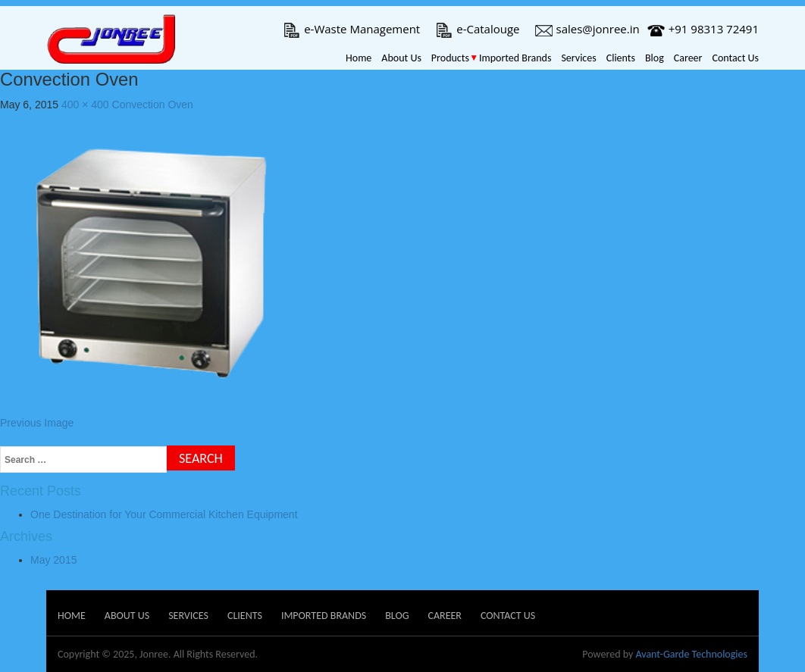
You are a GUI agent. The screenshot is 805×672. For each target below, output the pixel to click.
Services (578, 58)
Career (688, 58)
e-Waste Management (351, 29)
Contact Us (735, 58)
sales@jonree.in (587, 29)
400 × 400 (85, 105)
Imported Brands (515, 58)
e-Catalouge (477, 29)
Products (450, 58)
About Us (401, 58)
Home (359, 58)
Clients (621, 58)
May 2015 (53, 560)
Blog (655, 58)
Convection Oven (153, 105)
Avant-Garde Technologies (691, 654)
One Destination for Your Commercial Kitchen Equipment (164, 514)
